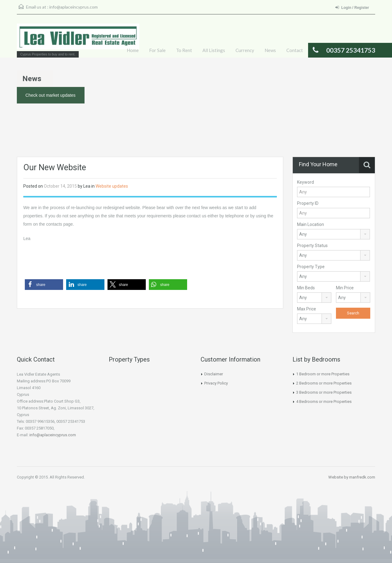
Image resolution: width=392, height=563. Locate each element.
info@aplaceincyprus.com (73, 7)
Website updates (112, 186)
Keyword (305, 182)
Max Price (307, 309)
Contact (295, 50)
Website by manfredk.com (352, 477)
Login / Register (352, 8)
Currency (245, 50)
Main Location (311, 224)
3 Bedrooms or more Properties (324, 392)
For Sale (157, 50)
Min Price (345, 288)
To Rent (184, 50)
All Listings (214, 50)
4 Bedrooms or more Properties (324, 402)
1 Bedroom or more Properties (323, 374)
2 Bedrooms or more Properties (324, 383)
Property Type (311, 267)
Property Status (312, 246)
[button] (44, 285)
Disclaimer (214, 374)
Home (133, 50)
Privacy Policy (216, 383)
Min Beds (306, 288)
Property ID (308, 203)
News (270, 50)
